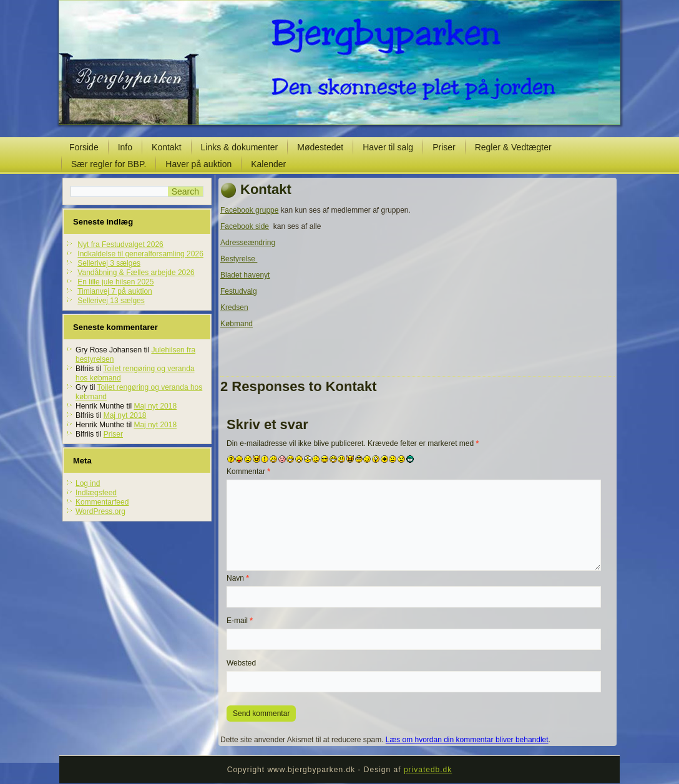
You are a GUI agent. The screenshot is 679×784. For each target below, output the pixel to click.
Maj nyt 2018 (155, 406)
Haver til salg (388, 147)
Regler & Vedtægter (513, 147)
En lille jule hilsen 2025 (115, 282)
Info (125, 147)
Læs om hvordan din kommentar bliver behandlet (467, 740)
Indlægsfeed (96, 493)
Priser (444, 147)
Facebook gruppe (249, 210)
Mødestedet (320, 147)
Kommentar (248, 472)
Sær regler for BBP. (109, 164)
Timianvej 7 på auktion (115, 291)
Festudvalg (239, 291)
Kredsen (234, 307)
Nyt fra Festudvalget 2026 (120, 244)
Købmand (237, 324)
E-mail (240, 621)
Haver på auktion (198, 164)
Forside (84, 147)
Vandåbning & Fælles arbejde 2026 (136, 273)
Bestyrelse (239, 259)
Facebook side (245, 226)
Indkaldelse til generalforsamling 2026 (140, 254)
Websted (241, 663)
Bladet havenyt (245, 275)
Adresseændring (248, 243)
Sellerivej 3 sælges (109, 263)
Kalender (268, 164)
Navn (238, 578)
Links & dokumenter (240, 147)
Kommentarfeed (102, 502)
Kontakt (166, 147)
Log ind (88, 483)
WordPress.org (100, 511)
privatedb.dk (428, 770)
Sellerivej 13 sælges (111, 301)
